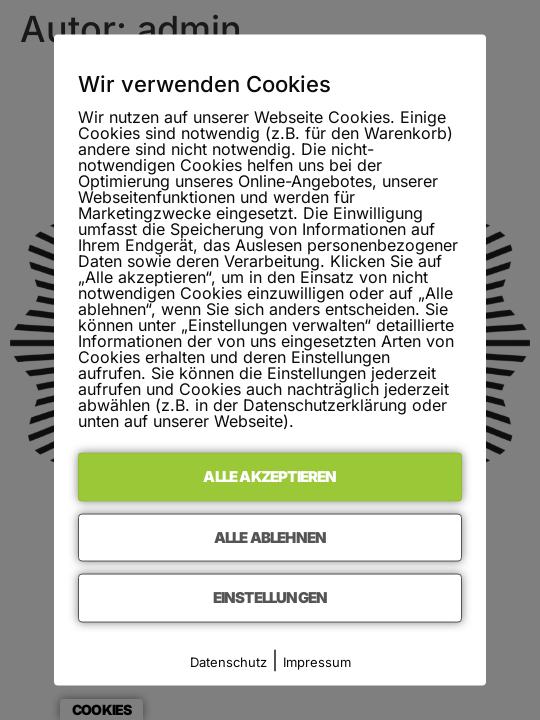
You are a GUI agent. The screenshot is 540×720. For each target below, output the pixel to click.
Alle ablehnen (270, 536)
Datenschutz (228, 661)
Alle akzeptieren (269, 476)
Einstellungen (270, 597)
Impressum (317, 661)
